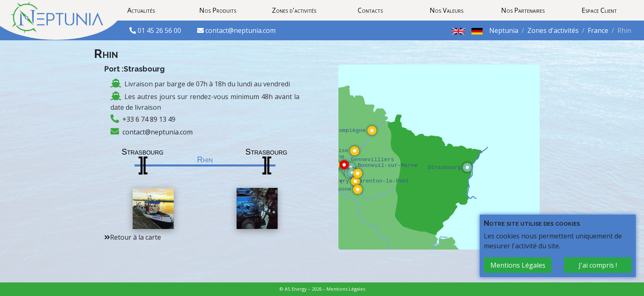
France (598, 30)
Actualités (141, 10)
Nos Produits (218, 10)
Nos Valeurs (446, 10)
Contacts (370, 10)
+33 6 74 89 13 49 (149, 119)
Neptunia (504, 30)
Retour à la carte (136, 237)
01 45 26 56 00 (160, 30)
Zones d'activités (294, 10)
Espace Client (599, 10)
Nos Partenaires (523, 10)
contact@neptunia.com (240, 30)
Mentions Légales (346, 289)
